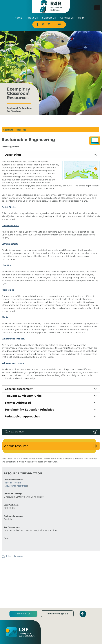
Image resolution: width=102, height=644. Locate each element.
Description (13, 155)
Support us (49, 18)
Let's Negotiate (10, 244)
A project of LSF (23, 614)
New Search (16, 432)
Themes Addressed (18, 403)
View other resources (16, 486)
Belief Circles (9, 207)
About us (32, 18)
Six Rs (5, 317)
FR (60, 24)
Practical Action (12, 483)
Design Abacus (10, 225)
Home (18, 18)
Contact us (67, 18)
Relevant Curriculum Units (23, 396)
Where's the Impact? (13, 339)
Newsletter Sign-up (57, 614)
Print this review (15, 556)
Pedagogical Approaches (22, 416)
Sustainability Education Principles (29, 410)
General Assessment (19, 389)
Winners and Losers (13, 363)
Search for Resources (15, 130)
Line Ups (6, 265)
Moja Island (8, 290)
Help (81, 18)
